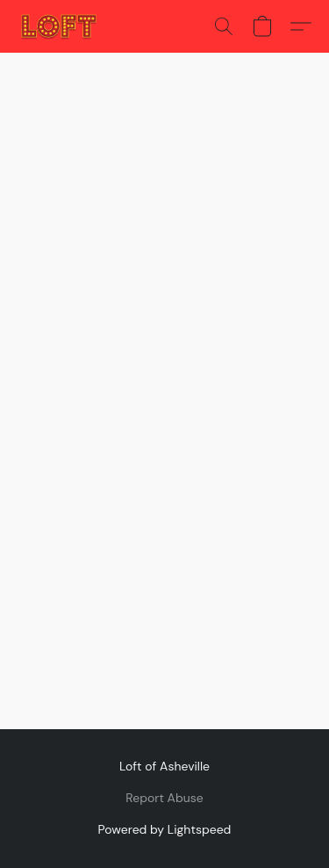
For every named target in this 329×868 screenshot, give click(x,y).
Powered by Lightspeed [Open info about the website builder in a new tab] (165, 829)
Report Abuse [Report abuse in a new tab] (164, 798)
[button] (61, 26)
